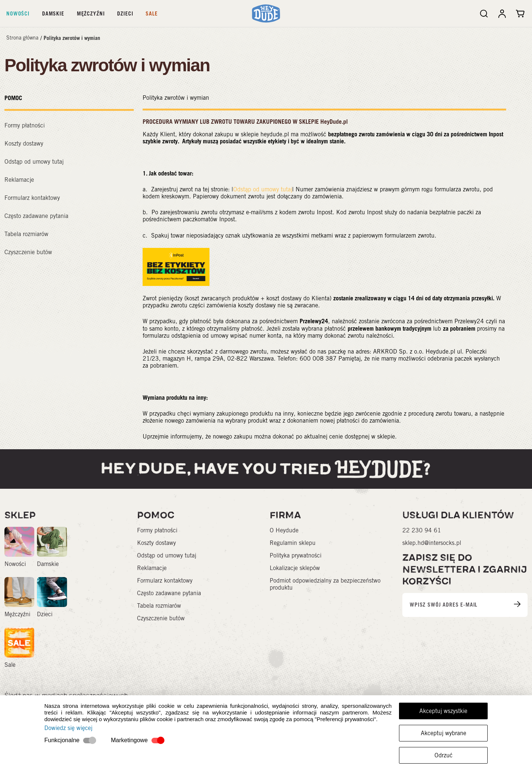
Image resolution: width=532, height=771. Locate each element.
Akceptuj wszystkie (443, 711)
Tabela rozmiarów (26, 234)
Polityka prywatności (296, 555)
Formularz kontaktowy (32, 198)
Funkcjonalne (62, 740)
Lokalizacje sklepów (295, 568)
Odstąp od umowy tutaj (34, 162)
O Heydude (284, 530)
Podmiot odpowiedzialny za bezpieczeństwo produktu (325, 584)
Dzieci (125, 13)
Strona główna (22, 38)
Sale (151, 13)
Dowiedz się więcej (68, 728)
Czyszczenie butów (28, 252)
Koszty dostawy (24, 144)
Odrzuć (444, 755)
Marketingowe (129, 740)
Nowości (18, 13)
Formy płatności (25, 125)
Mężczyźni (91, 13)
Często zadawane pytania (36, 216)
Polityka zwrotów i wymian (72, 38)
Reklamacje (19, 180)
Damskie (53, 13)
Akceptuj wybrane (444, 733)
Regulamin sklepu (293, 543)
